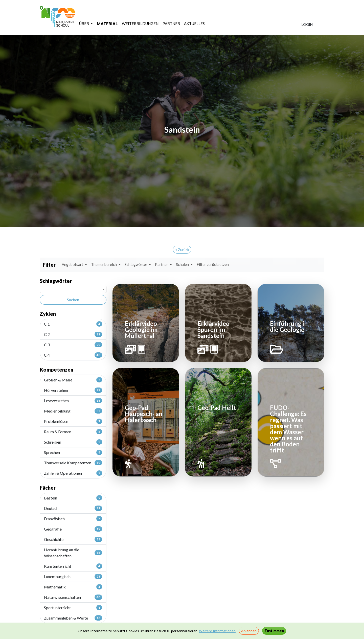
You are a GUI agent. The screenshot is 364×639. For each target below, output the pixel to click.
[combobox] (73, 289)
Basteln (73, 498)
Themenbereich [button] (104, 264)
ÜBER (84, 24)
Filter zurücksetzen (213, 264)
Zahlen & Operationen (73, 473)
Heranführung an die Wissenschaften (73, 553)
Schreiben (73, 442)
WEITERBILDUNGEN (140, 24)
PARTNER (171, 24)
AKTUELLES (194, 24)
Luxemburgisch (73, 576)
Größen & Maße (73, 380)
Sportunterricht (73, 607)
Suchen (73, 300)
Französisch (73, 518)
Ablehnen (249, 631)
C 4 (73, 355)
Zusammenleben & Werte (73, 618)
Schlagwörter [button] (136, 264)
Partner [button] (162, 264)
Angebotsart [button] (73, 264)
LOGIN (307, 24)
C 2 (73, 334)
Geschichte (73, 539)
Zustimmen (274, 631)
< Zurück (182, 250)
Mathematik (73, 587)
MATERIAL (107, 24)
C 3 (73, 345)
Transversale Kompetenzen (73, 463)
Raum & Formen (73, 431)
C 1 (73, 324)
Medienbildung (73, 411)
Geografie (73, 529)
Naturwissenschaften (73, 597)
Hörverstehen (73, 390)
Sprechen (73, 452)
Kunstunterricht (73, 566)
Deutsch (73, 508)
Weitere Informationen (217, 631)
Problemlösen (73, 421)
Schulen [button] (183, 264)
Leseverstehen (73, 400)
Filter (49, 265)
